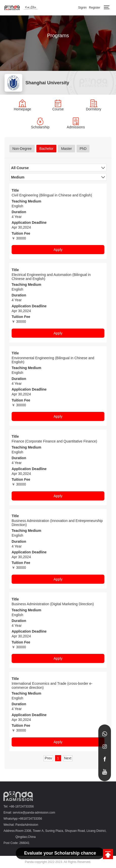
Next (68, 758)
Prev (48, 758)
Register (95, 8)
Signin (82, 8)
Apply (58, 250)
